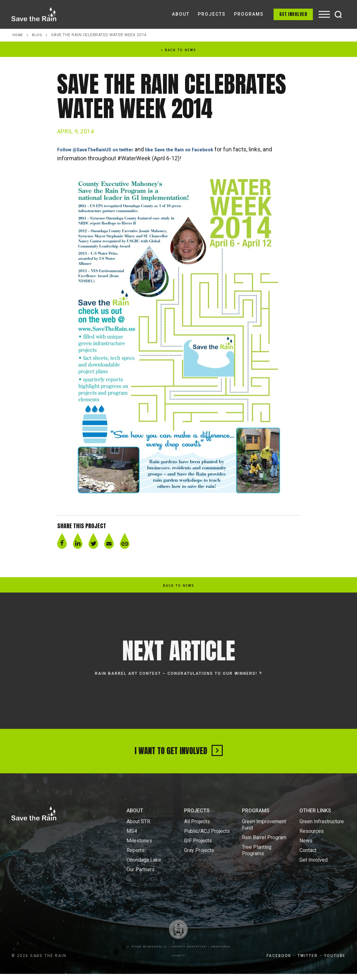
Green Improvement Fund (264, 831)
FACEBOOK (279, 962)
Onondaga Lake (144, 866)
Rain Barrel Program (264, 844)
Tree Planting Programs (257, 856)
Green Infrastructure (322, 828)
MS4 (132, 837)
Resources (312, 837)
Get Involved (293, 14)
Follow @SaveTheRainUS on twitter (104, 149)
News (306, 847)
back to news (179, 586)
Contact (308, 856)
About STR (138, 828)
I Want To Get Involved (178, 754)
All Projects (197, 828)
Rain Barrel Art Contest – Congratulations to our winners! (176, 673)
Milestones (139, 847)
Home (19, 35)
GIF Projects (198, 847)
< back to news (179, 50)
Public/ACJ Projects (207, 837)
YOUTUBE (335, 962)
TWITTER (308, 962)
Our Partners (141, 876)
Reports (136, 856)
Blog (39, 35)
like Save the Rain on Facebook (204, 149)
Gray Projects (199, 856)
